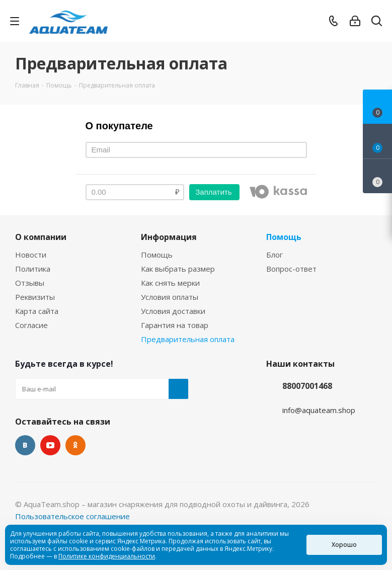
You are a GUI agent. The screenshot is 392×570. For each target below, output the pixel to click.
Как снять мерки (170, 283)
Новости (31, 255)
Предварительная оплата (188, 339)
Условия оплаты (170, 297)
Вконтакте (25, 445)
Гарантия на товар (175, 325)
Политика (33, 269)
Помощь (157, 255)
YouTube (50, 445)
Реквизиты (35, 297)
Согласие (31, 325)
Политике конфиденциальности (107, 556)
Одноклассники (75, 445)
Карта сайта (37, 311)
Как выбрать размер (178, 269)
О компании (41, 237)
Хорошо (344, 545)
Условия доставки (173, 311)
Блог (275, 255)
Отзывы (30, 283)
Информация (169, 237)
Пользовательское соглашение (72, 516)
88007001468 (307, 386)
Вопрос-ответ (291, 269)
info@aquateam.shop (319, 410)
